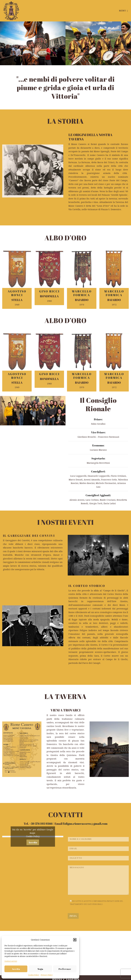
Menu (124, 11)
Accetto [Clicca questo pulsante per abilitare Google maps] (33, 864)
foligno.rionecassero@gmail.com (85, 824)
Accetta (16, 969)
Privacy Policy (47, 975)
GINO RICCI (49, 291)
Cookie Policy (34, 975)
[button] (75, 940)
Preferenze (65, 969)
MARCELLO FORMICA (82, 293)
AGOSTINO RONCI (17, 293)
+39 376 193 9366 (41, 824)
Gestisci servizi (11, 961)
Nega (40, 969)
